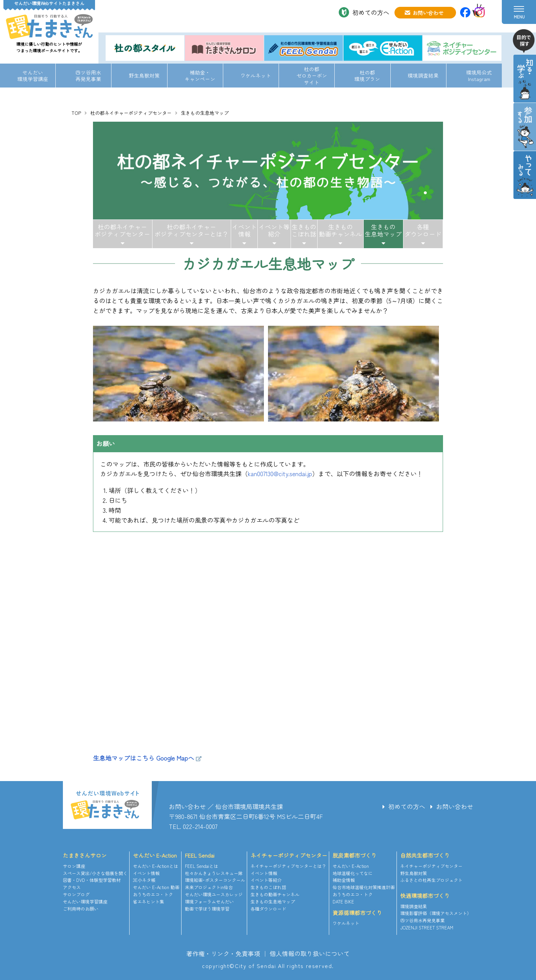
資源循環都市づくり (357, 913)
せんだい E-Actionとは (156, 866)
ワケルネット (256, 75)
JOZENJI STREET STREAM (427, 928)
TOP (76, 113)
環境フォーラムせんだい (209, 902)
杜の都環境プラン (367, 76)
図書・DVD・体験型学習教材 (92, 880)
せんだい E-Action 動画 (156, 887)
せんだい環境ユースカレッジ (214, 894)
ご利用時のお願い (81, 909)
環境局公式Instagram (479, 76)
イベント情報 (244, 230)
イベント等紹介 (274, 230)
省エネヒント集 (149, 902)
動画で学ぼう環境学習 (207, 909)
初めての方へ (371, 12)
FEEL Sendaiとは (202, 866)
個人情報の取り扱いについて (310, 953)
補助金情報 (344, 880)
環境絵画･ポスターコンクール (215, 880)
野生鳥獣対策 (144, 75)
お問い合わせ (428, 13)
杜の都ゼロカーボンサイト (312, 75)
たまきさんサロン (85, 855)
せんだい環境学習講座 (33, 76)
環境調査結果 (423, 75)
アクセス (72, 887)
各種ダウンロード (423, 230)
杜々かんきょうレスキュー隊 (214, 873)
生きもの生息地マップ (383, 230)
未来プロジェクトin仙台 (209, 887)
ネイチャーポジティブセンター (289, 855)
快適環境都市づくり (425, 896)
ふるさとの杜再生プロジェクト (431, 880)
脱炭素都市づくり (354, 855)
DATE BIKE (343, 902)
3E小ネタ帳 (144, 880)
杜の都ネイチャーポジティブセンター (131, 113)
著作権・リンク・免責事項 (223, 953)
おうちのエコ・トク (153, 894)
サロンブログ (76, 894)
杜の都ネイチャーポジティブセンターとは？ (191, 230)
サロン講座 (74, 866)
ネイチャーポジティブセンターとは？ (288, 866)
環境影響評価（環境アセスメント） (436, 913)
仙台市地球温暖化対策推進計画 (364, 887)
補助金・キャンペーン (200, 76)
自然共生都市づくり (425, 855)
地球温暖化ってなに (353, 873)
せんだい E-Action (155, 855)
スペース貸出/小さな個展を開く (95, 873)
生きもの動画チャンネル (340, 230)
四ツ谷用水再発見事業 (88, 76)
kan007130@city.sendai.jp (280, 473)
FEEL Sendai (200, 855)
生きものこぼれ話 (304, 230)
